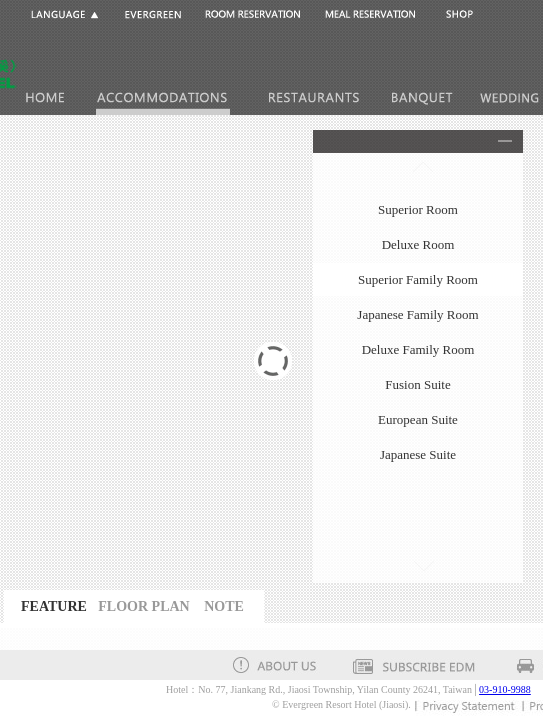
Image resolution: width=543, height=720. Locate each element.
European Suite (418, 419)
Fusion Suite (417, 384)
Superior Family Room (418, 279)
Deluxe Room (418, 244)
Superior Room (418, 209)
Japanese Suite (418, 454)
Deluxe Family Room (418, 349)
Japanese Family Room (417, 314)
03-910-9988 (505, 689)
